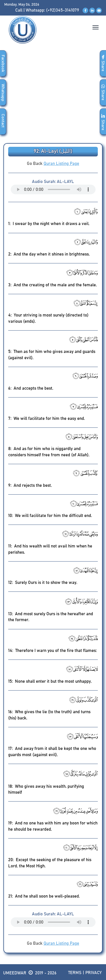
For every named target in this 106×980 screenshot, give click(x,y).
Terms (75, 973)
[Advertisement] (53, 97)
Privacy (94, 973)
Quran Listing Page (61, 164)
